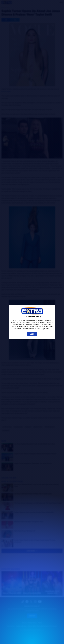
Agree (32, 334)
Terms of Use (42, 320)
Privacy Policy (40, 325)
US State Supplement (42, 329)
